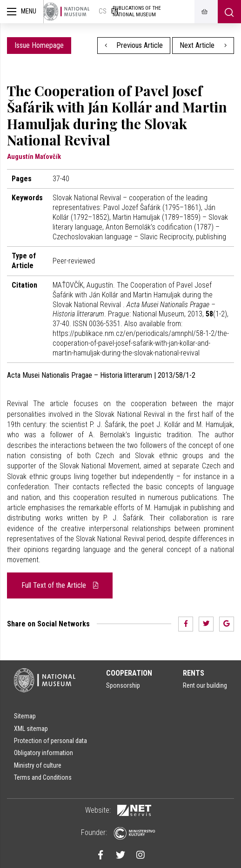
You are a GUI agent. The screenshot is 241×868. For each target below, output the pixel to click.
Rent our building (205, 685)
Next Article (203, 45)
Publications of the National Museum (137, 11)
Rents (194, 673)
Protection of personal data (50, 741)
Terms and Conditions (43, 777)
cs (103, 11)
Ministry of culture (38, 765)
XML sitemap (31, 729)
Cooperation (129, 673)
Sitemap (25, 716)
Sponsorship (123, 685)
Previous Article (134, 45)
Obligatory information (44, 753)
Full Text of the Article (60, 585)
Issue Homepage (39, 45)
